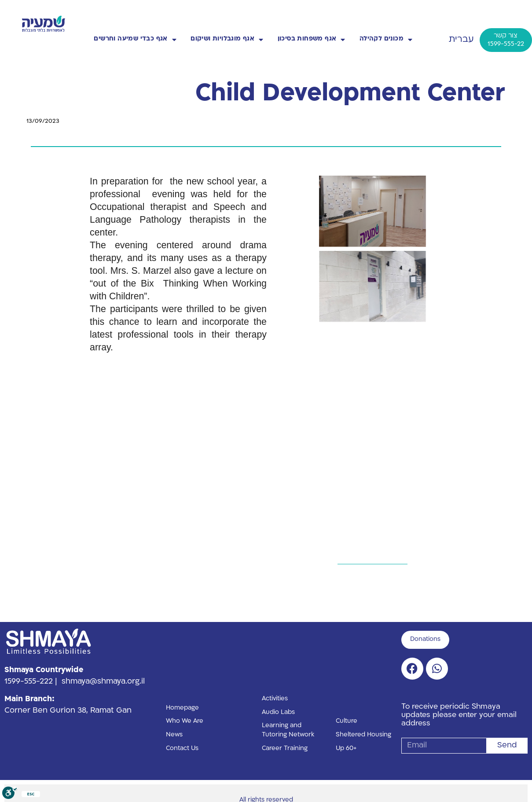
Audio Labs (278, 712)
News (174, 735)
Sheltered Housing (363, 735)
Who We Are (185, 721)
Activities (275, 699)
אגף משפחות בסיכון (312, 40)
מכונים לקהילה (386, 40)
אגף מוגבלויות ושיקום (227, 40)
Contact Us (182, 749)
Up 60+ (346, 749)
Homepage (182, 708)
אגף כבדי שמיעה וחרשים (135, 40)
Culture (347, 721)
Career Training (285, 749)
